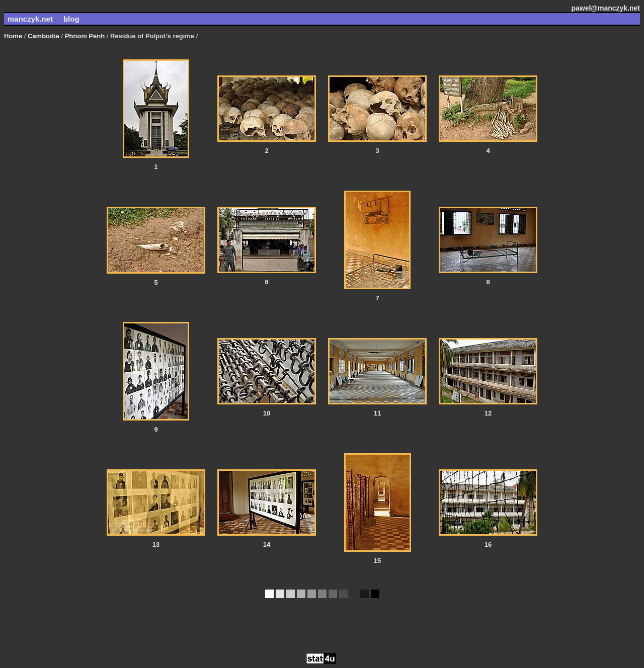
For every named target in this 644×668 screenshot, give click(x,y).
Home (13, 36)
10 (267, 413)
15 (377, 561)
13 (156, 545)
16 (488, 545)
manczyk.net (30, 19)
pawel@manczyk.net (606, 8)
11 (377, 413)
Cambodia (42, 36)
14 (267, 545)
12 (488, 413)
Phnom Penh (84, 36)
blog (71, 19)
